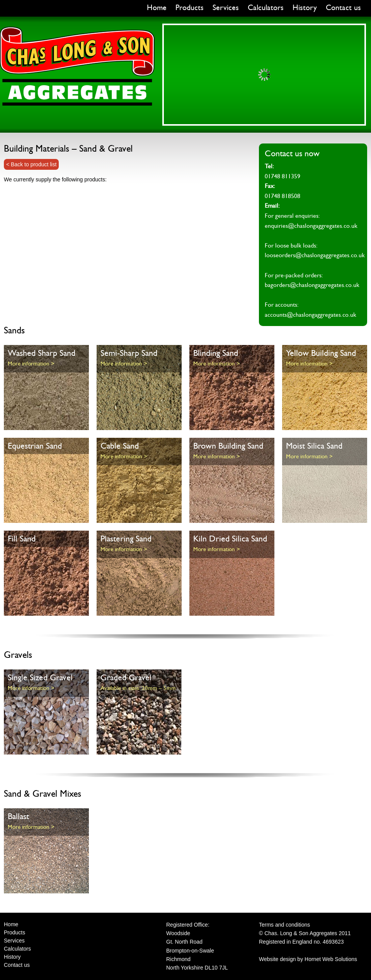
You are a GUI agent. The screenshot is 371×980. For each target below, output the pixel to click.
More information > (31, 364)
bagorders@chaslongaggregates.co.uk (312, 285)
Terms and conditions (284, 925)
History (305, 8)
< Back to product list (31, 164)
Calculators (266, 8)
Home (157, 8)
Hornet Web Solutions (331, 959)
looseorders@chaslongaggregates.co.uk (315, 255)
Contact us (343, 8)
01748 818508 (283, 196)
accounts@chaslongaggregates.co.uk (311, 315)
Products (190, 8)
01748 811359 (283, 176)
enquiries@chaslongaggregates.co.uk (311, 226)
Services (226, 8)
